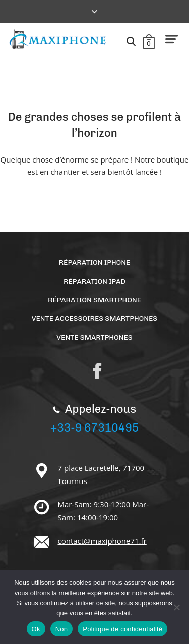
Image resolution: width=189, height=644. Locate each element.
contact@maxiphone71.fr (102, 541)
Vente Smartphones (94, 337)
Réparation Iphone (95, 263)
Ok (36, 629)
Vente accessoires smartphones (94, 319)
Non (62, 629)
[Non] (176, 607)
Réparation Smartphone (94, 300)
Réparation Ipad (94, 281)
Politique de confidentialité (122, 629)
